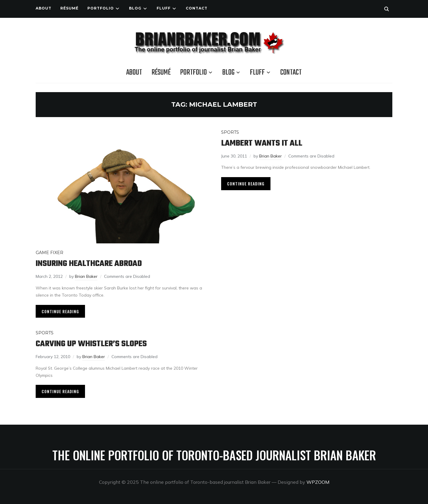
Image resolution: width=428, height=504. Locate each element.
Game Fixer (49, 253)
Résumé (69, 8)
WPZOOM (318, 482)
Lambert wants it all (262, 143)
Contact (197, 8)
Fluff (164, 8)
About (44, 8)
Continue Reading (60, 311)
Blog (135, 8)
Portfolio (101, 8)
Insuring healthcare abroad (89, 264)
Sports (230, 132)
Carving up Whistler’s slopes (91, 344)
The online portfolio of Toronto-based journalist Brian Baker (214, 455)
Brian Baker (86, 276)
